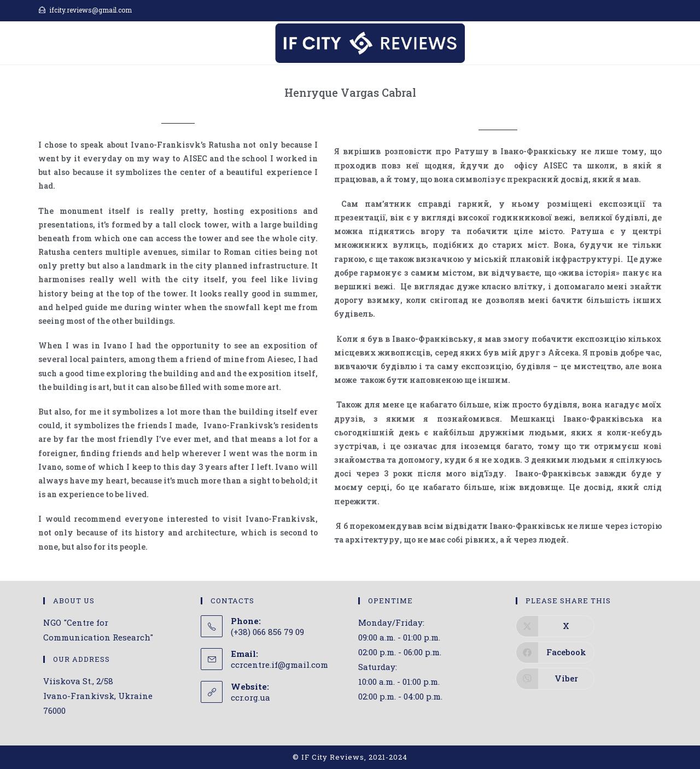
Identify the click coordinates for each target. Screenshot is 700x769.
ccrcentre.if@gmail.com (279, 665)
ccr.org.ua (250, 697)
